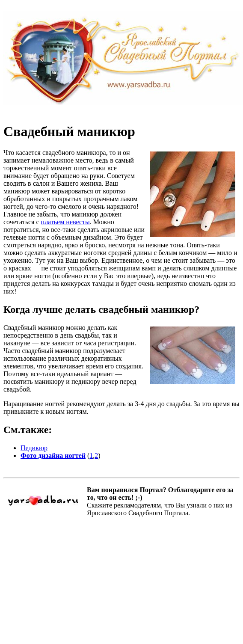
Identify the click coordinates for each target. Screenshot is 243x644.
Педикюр (34, 448)
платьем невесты (65, 222)
